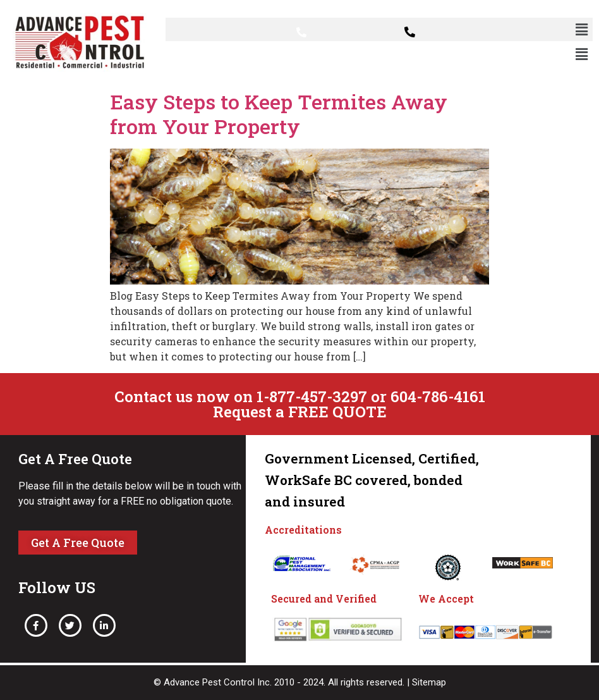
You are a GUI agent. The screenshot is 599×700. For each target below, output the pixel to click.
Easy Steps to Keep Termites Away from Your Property (279, 114)
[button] (582, 29)
